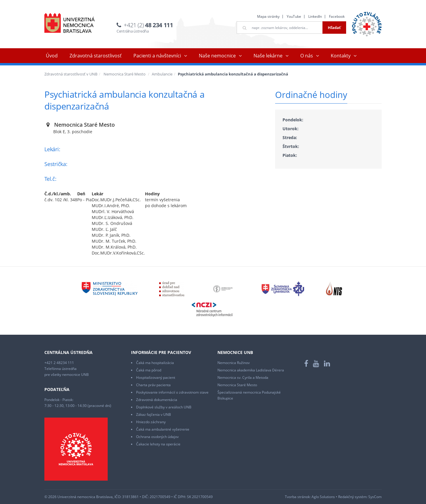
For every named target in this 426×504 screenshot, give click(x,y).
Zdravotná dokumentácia (157, 400)
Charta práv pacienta (153, 385)
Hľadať (334, 28)
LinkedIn (315, 16)
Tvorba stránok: (298, 497)
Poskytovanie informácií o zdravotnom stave (172, 392)
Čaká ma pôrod (149, 370)
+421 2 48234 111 (59, 363)
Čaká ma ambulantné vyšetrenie (163, 429)
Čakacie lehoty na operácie (158, 444)
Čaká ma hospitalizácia (155, 363)
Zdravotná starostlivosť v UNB (71, 74)
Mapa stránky (268, 16)
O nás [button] (307, 56)
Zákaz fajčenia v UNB (154, 414)
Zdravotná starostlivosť (96, 56)
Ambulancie (162, 74)
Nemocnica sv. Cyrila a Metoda (243, 377)
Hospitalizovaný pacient (156, 377)
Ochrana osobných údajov (157, 437)
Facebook (337, 16)
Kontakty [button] (341, 56)
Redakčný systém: (353, 497)
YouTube (294, 16)
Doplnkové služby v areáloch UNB (164, 407)
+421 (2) (148, 25)
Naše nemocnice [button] (217, 56)
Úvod (52, 56)
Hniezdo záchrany (151, 422)
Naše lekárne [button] (268, 56)
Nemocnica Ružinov (234, 363)
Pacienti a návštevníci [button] (157, 56)
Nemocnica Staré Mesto (125, 74)
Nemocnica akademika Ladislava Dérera (251, 370)
